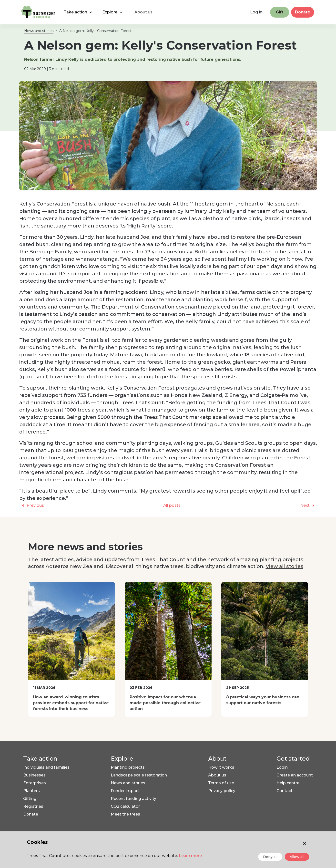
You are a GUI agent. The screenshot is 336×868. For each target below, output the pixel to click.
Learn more (190, 856)
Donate (303, 12)
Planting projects (128, 767)
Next (309, 506)
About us (217, 775)
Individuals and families (46, 767)
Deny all (270, 857)
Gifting (30, 799)
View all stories (285, 566)
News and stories (39, 31)
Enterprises (35, 783)
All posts (172, 505)
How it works (221, 767)
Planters (31, 791)
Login (282, 767)
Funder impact (125, 791)
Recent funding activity (133, 799)
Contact (285, 791)
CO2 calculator (125, 806)
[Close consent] (305, 843)
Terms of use (221, 783)
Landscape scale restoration (139, 775)
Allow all (297, 857)
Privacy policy (222, 791)
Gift (280, 12)
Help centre (288, 783)
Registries (33, 806)
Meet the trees (125, 814)
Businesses (34, 775)
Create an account (295, 775)
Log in (256, 12)
